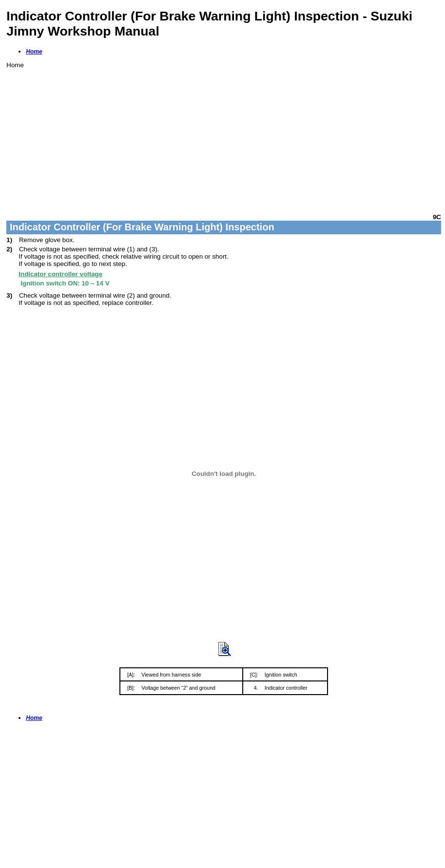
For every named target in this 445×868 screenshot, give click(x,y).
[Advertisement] (224, 137)
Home (34, 52)
